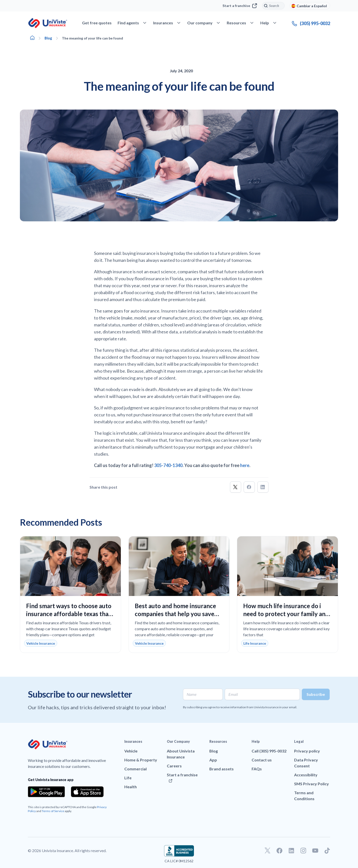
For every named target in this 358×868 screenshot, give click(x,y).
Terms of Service (53, 811)
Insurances (133, 741)
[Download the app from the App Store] (87, 792)
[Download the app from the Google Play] (46, 792)
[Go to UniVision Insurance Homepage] (48, 23)
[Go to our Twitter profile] (268, 851)
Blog (48, 38)
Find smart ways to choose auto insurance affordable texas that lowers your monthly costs (69, 614)
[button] (236, 487)
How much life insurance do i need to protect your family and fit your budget (286, 614)
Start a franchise (240, 6)
